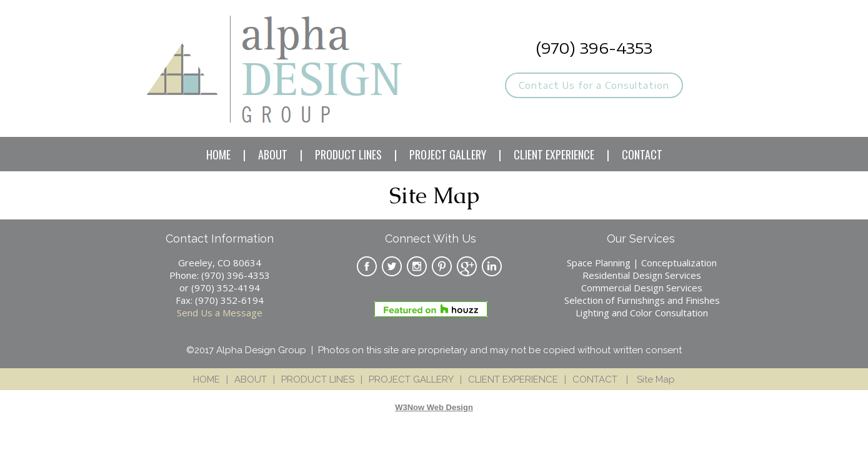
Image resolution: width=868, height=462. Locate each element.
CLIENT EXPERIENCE (554, 154)
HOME (218, 154)
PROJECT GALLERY (448, 154)
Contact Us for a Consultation (594, 85)
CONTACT (642, 154)
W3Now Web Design (434, 407)
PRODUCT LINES (348, 154)
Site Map (656, 379)
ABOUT (273, 154)
